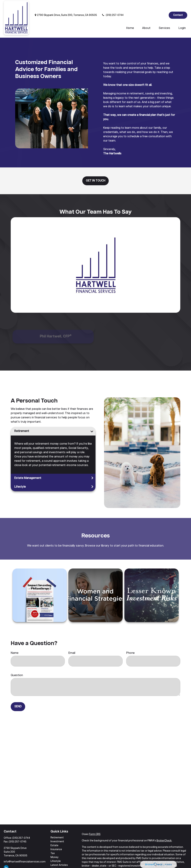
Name (15, 642)
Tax (53, 843)
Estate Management (28, 467)
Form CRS (95, 824)
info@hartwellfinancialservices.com (25, 851)
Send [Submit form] (18, 696)
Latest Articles (59, 854)
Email (72, 642)
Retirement (22, 420)
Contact (178, 4)
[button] (130, 17)
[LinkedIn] (163, 4)
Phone (130, 642)
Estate (54, 835)
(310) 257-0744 (112, 4)
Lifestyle (20, 476)
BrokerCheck (164, 830)
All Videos (56, 858)
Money (55, 847)
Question (17, 665)
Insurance (56, 839)
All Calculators (59, 862)
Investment (57, 831)
